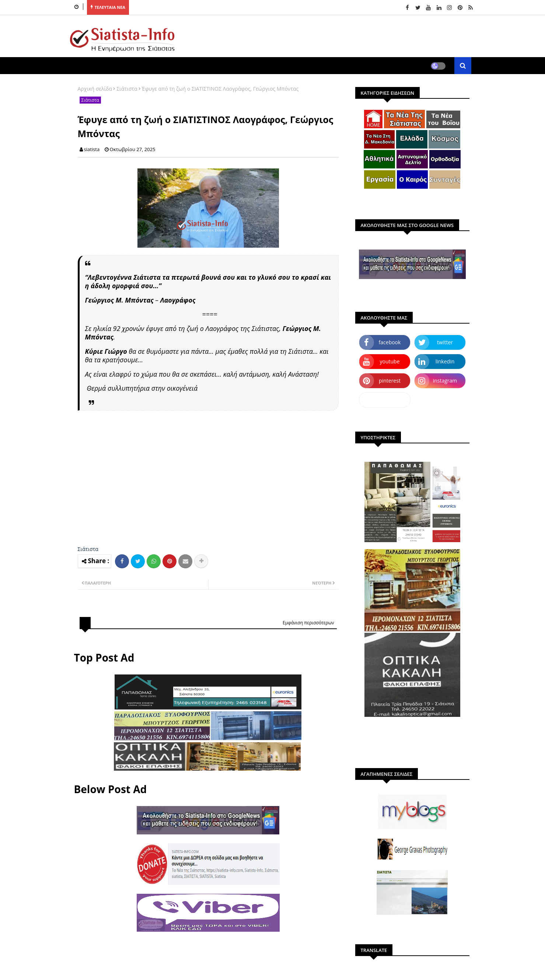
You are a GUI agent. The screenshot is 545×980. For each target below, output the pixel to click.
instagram (445, 381)
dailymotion (385, 400)
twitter (445, 342)
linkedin (445, 361)
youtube (389, 361)
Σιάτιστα (127, 89)
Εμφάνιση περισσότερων (308, 623)
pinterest (390, 381)
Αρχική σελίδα (95, 89)
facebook (390, 342)
